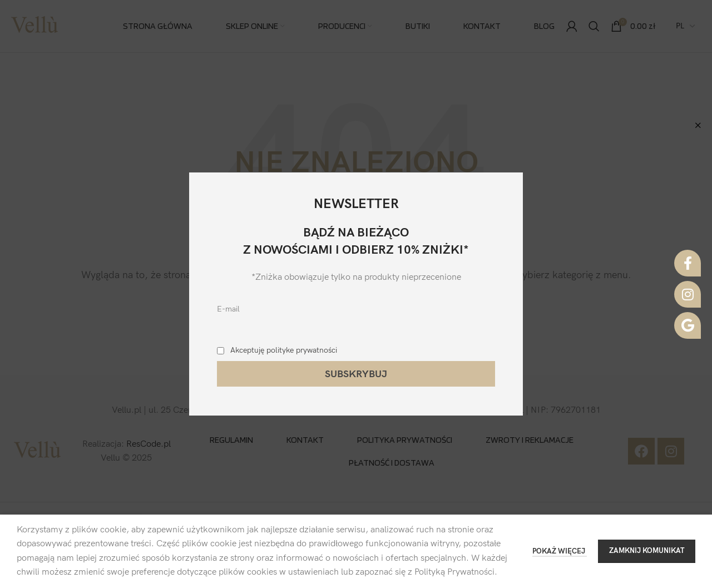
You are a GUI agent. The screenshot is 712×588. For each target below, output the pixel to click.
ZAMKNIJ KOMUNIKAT (647, 551)
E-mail (228, 309)
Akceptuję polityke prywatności (284, 350)
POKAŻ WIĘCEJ (560, 551)
